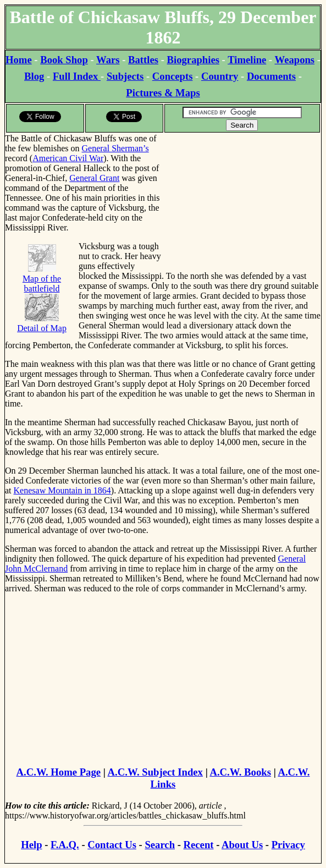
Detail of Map (42, 323)
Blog (34, 76)
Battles (143, 60)
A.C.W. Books (240, 772)
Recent (199, 845)
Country (220, 76)
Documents (271, 76)
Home (19, 60)
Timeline (247, 60)
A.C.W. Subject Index (155, 772)
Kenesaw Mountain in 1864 (62, 490)
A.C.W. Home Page (59, 772)
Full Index (77, 76)
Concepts (173, 76)
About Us (242, 845)
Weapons (295, 60)
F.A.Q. (65, 845)
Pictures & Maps (163, 93)
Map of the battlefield (42, 279)
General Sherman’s (115, 148)
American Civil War (68, 158)
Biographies (193, 60)
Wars (108, 60)
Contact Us (112, 845)
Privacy (288, 845)
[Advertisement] (242, 202)
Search (160, 845)
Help (31, 845)
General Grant (94, 178)
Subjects (125, 76)
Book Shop (64, 60)
